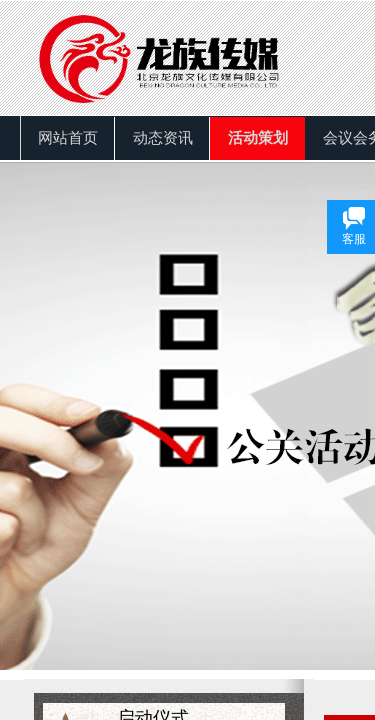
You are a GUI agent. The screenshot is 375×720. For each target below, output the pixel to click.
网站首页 (68, 138)
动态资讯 (163, 138)
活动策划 (258, 138)
